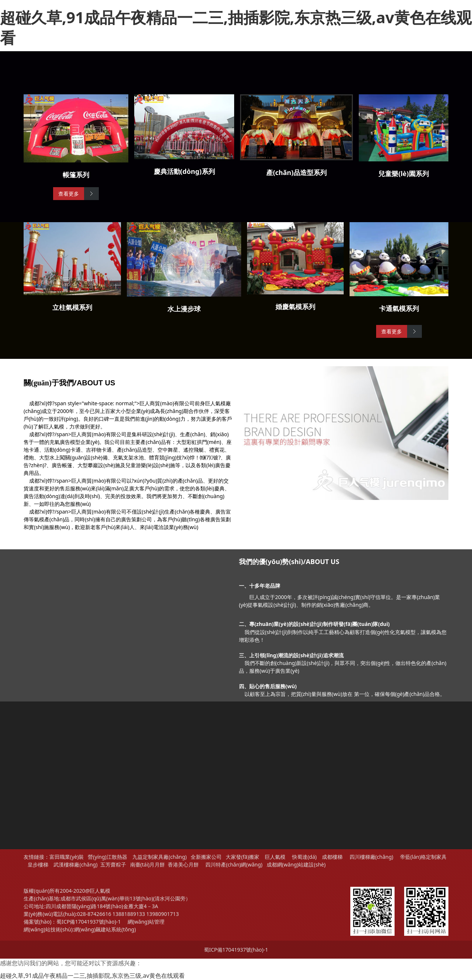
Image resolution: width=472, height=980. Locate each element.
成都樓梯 (332, 857)
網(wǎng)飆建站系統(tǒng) (105, 929)
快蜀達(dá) (304, 857)
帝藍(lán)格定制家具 (424, 857)
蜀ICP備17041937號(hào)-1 (88, 922)
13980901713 (163, 914)
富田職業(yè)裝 (67, 857)
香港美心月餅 (183, 864)
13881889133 (129, 914)
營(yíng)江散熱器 (107, 857)
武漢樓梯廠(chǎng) (75, 864)
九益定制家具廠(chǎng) (159, 857)
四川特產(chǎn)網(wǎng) (233, 864)
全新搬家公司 (206, 857)
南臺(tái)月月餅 (148, 864)
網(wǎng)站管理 (146, 922)
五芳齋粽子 (113, 864)
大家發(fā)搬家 (242, 857)
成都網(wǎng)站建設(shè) (296, 864)
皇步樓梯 (38, 864)
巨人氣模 (276, 857)
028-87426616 (94, 914)
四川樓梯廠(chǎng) (372, 857)
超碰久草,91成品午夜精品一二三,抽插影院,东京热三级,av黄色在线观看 (236, 27)
